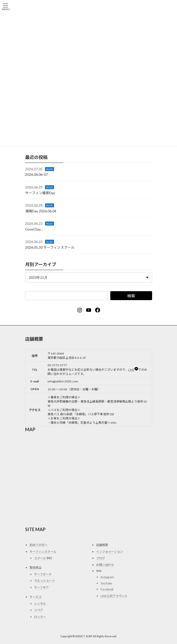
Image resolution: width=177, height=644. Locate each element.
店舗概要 (102, 545)
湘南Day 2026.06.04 (41, 211)
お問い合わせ (105, 565)
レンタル (40, 603)
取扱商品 (36, 568)
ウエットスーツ (45, 581)
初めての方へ (39, 545)
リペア (39, 610)
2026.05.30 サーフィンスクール (50, 247)
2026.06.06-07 (36, 174)
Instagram (107, 577)
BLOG (50, 169)
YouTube (106, 583)
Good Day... (34, 229)
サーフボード (43, 574)
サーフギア (41, 587)
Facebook (107, 589)
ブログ (101, 558)
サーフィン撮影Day (40, 193)
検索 (131, 296)
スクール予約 (43, 558)
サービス (36, 597)
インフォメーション (110, 552)
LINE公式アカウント (114, 596)
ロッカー (40, 617)
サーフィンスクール (43, 552)
